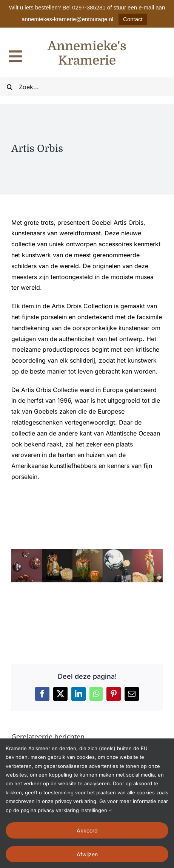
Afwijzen (87, 854)
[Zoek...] (87, 87)
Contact (133, 19)
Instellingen (96, 810)
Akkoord (87, 830)
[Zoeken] (9, 87)
